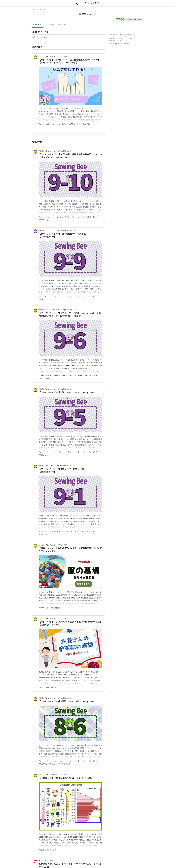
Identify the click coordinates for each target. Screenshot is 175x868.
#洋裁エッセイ (75, 124)
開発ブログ (133, 38)
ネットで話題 (50, 25)
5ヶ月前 (66, 56)
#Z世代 (41, 850)
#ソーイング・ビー (74, 217)
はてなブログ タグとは (116, 38)
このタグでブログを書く (134, 19)
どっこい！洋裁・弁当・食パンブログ (51, 56)
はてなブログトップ (115, 40)
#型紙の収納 (86, 124)
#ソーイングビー (45, 217)
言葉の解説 (37, 25)
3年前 (75, 698)
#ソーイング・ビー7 (90, 217)
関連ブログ (62, 25)
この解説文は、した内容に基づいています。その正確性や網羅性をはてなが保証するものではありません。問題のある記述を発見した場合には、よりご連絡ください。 (43, 38)
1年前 (75, 151)
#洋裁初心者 (66, 764)
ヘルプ (126, 38)
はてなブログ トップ (39, 10)
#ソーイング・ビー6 (46, 761)
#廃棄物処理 (55, 608)
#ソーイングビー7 (59, 217)
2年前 (75, 310)
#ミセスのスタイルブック (48, 124)
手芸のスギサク (44, 860)
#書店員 (54, 688)
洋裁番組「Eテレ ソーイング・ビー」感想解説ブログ (55, 151)
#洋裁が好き (64, 124)
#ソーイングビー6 (91, 761)
